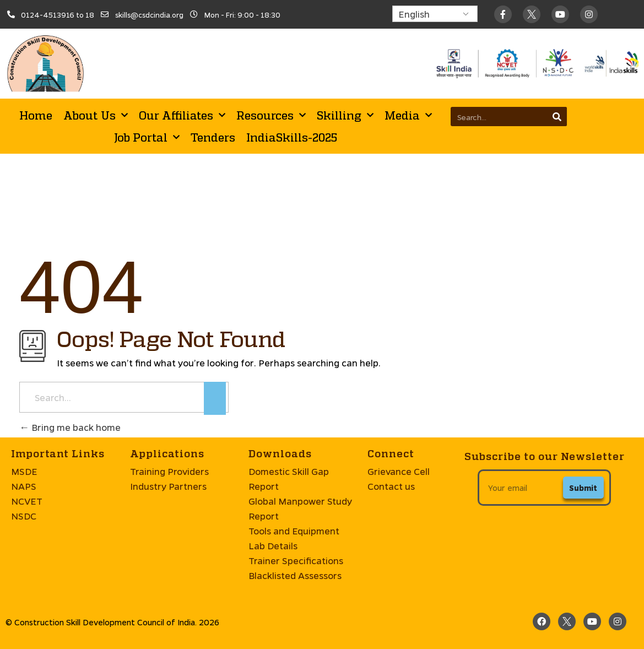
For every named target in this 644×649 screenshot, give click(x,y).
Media (408, 115)
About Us (96, 115)
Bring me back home (70, 427)
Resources (271, 115)
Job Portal (147, 137)
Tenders (213, 137)
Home (36, 115)
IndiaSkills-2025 (292, 137)
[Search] (557, 117)
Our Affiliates (182, 115)
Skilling (345, 115)
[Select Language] (435, 14)
